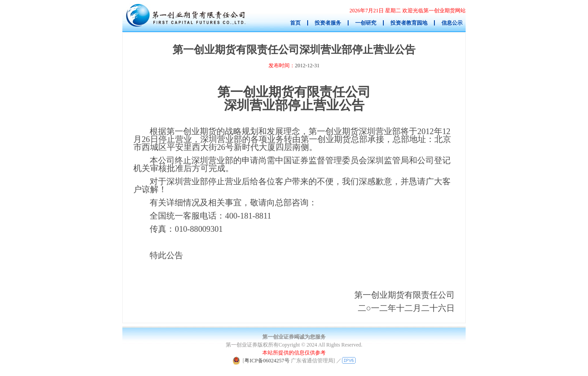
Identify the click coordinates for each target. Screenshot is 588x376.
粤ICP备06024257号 (267, 361)
